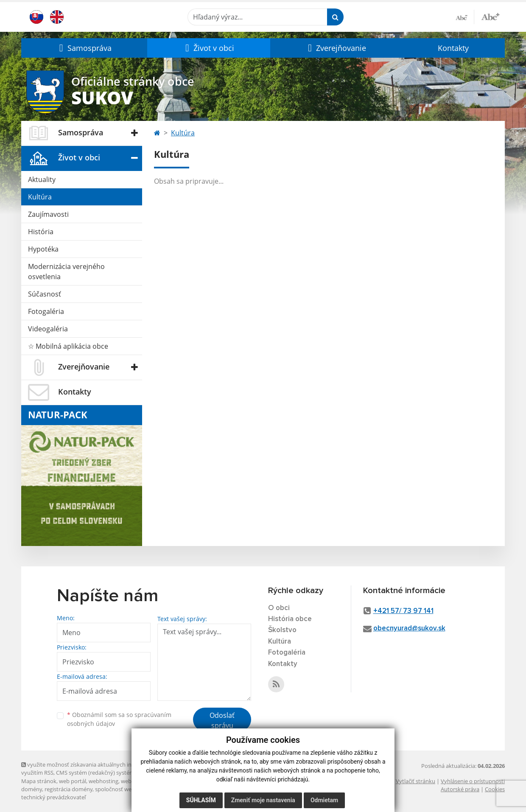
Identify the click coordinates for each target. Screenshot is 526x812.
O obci (279, 608)
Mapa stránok (39, 781)
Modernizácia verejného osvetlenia (66, 272)
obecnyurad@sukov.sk (409, 629)
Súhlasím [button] (201, 800)
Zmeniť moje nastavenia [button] (263, 800)
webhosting (104, 781)
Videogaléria (48, 329)
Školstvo (282, 630)
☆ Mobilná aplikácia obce (68, 346)
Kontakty (453, 48)
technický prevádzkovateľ (53, 797)
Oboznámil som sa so (119, 719)
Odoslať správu (222, 720)
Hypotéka (43, 249)
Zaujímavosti (48, 214)
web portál (73, 781)
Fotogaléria (46, 311)
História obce (290, 619)
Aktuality (42, 179)
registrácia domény (69, 789)
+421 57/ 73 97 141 (403, 611)
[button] (84, 48)
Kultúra (40, 197)
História (41, 232)
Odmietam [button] (324, 800)
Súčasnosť (45, 294)
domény (32, 789)
